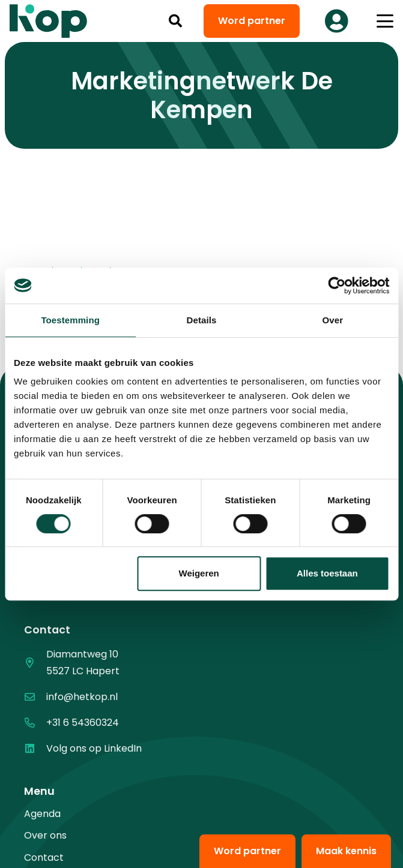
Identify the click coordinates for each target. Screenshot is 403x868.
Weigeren (199, 573)
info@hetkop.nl (82, 697)
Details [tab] (202, 320)
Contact (44, 858)
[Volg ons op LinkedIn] (35, 748)
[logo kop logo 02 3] (49, 21)
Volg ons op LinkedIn (94, 748)
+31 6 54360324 (83, 723)
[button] (175, 21)
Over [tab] (333, 320)
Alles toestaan (327, 573)
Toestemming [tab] (70, 320)
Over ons (45, 835)
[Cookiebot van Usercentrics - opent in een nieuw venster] (337, 286)
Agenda (42, 814)
